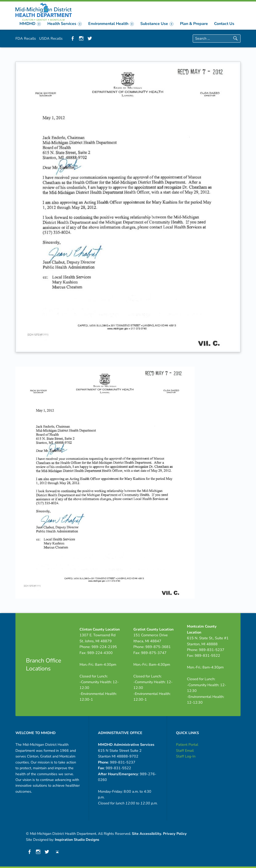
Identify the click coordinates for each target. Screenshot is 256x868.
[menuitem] (30, 24)
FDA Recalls (26, 38)
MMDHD (30, 24)
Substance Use (157, 24)
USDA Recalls (51, 38)
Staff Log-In (186, 756)
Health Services (65, 24)
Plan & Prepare (194, 24)
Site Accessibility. (147, 834)
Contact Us (224, 24)
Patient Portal (187, 745)
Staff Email (185, 751)
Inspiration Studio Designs (77, 840)
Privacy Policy (175, 834)
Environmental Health (111, 24)
